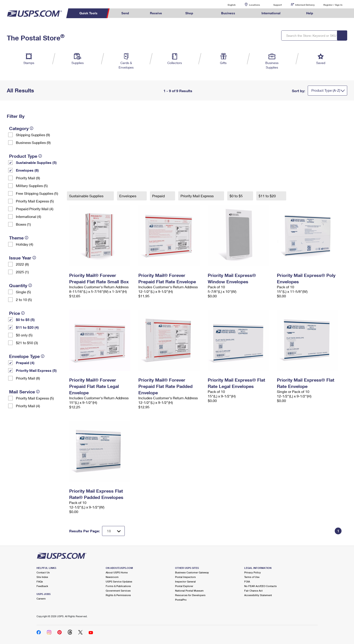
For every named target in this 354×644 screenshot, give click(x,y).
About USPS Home (117, 572)
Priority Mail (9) (28, 178)
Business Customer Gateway (192, 572)
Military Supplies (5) (32, 186)
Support (278, 5)
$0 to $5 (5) (25, 320)
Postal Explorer (184, 586)
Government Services (118, 591)
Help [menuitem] (310, 13)
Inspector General (185, 581)
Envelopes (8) (27, 170)
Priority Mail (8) (28, 378)
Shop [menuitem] (189, 13)
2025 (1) (22, 272)
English (227, 5)
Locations (254, 5)
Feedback (42, 586)
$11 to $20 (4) (27, 327)
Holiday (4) (24, 244)
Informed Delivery (305, 5)
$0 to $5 (237, 196)
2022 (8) (22, 264)
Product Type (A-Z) (326, 90)
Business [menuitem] (228, 13)
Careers (41, 598)
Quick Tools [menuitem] (88, 13)
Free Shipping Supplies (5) (37, 193)
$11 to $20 (268, 196)
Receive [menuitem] (156, 13)
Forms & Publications (118, 586)
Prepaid (159, 196)
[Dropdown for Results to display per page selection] (113, 531)
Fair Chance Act (253, 591)
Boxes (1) (23, 224)
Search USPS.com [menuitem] (332, 13)
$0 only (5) (24, 335)
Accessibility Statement (258, 595)
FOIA (247, 581)
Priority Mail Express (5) (35, 201)
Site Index (42, 577)
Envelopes (128, 196)
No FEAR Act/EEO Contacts (260, 586)
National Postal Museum (189, 591)
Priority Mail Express (198, 196)
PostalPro (181, 600)
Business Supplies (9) (33, 142)
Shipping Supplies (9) (33, 135)
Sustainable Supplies (87, 196)
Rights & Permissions (118, 595)
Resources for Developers (190, 595)
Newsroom (112, 577)
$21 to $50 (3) (27, 343)
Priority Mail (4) (28, 406)
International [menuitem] (271, 13)
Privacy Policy (253, 572)
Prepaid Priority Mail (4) (35, 209)
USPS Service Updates (119, 581)
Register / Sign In (333, 5)
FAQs (40, 581)
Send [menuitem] (125, 13)
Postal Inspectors (185, 577)
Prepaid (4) (25, 363)
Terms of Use (252, 577)
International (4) (28, 216)
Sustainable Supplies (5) (36, 162)
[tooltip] (32, 128)
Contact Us (43, 572)
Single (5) (23, 292)
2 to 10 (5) (24, 300)
